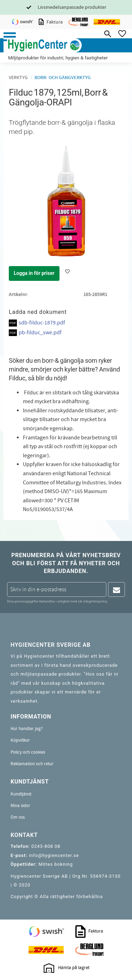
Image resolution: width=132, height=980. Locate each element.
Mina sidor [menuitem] (20, 806)
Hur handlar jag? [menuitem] (27, 729)
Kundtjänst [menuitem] (21, 794)
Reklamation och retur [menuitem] (32, 764)
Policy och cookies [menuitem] (28, 752)
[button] (10, 37)
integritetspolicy (95, 601)
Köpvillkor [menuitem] (20, 740)
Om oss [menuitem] (18, 817)
